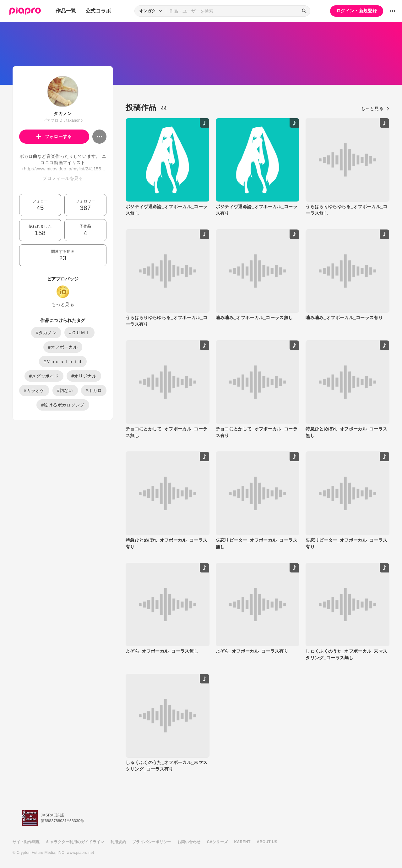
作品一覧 (66, 11)
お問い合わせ (189, 842)
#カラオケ (34, 390)
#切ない (65, 390)
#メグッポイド (44, 376)
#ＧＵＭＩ (79, 333)
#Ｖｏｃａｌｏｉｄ (63, 362)
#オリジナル (84, 376)
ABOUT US (267, 842)
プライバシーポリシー (152, 842)
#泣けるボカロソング (63, 405)
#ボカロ (94, 390)
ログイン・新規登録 (357, 11)
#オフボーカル (63, 347)
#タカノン (46, 333)
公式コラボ (98, 11)
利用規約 (118, 842)
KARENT (242, 842)
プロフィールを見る (63, 178)
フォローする (54, 136)
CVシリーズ (217, 842)
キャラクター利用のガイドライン (75, 842)
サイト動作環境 (26, 842)
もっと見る (63, 304)
